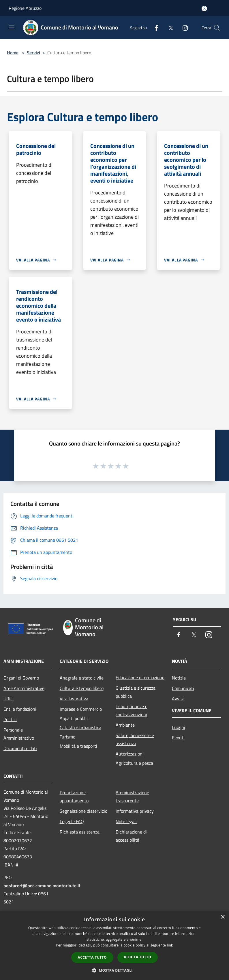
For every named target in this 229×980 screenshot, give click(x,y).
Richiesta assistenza (80, 832)
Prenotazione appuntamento (74, 797)
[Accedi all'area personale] (204, 9)
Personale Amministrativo (19, 734)
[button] (114, 970)
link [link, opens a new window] (170, 945)
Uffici (9, 699)
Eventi (178, 738)
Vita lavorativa (74, 699)
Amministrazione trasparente (132, 797)
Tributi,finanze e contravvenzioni (132, 710)
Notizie (179, 678)
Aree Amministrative (24, 688)
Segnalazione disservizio (83, 811)
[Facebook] (154, 28)
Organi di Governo (21, 678)
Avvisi (178, 699)
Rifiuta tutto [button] (138, 957)
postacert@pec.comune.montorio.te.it (42, 886)
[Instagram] (183, 28)
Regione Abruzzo (25, 8)
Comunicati (183, 688)
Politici (10, 719)
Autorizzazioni (130, 754)
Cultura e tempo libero (82, 688)
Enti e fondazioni (20, 709)
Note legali (126, 821)
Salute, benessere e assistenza (135, 739)
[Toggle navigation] (12, 27)
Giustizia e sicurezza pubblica (136, 692)
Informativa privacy (135, 811)
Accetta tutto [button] (92, 957)
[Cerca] (217, 28)
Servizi (33, 53)
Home (13, 53)
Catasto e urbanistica (80, 727)
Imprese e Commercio (81, 709)
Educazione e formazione (140, 678)
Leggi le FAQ (72, 821)
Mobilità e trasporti (78, 746)
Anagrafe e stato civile (82, 678)
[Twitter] (168, 28)
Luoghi (179, 727)
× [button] (223, 917)
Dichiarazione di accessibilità (131, 836)
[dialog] (114, 945)
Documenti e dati (20, 748)
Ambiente (125, 725)
